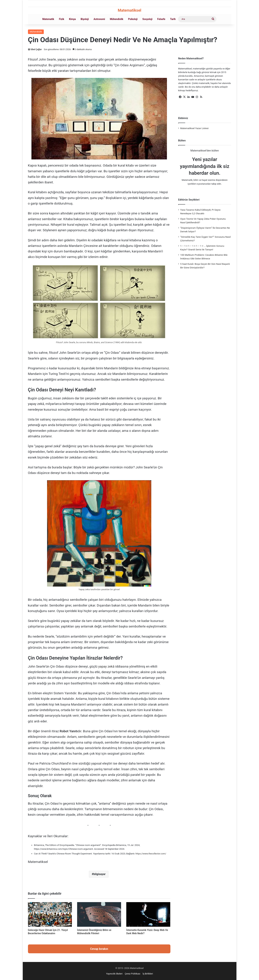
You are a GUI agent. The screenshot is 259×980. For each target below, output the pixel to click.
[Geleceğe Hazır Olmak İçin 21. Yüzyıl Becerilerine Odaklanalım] (50, 914)
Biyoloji (85, 19)
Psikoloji (133, 19)
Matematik (48, 19)
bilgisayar (100, 874)
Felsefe (161, 19)
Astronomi (99, 19)
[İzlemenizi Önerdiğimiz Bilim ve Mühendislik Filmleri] (99, 914)
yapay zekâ (107, 666)
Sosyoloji (147, 19)
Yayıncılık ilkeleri (114, 974)
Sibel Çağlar (36, 49)
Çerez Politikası (132, 974)
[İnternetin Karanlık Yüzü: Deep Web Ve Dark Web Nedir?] (148, 914)
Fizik (61, 19)
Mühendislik (117, 19)
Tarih (173, 19)
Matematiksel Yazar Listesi (194, 128)
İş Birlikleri (148, 974)
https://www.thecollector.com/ (151, 854)
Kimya (72, 19)
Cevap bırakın (99, 949)
